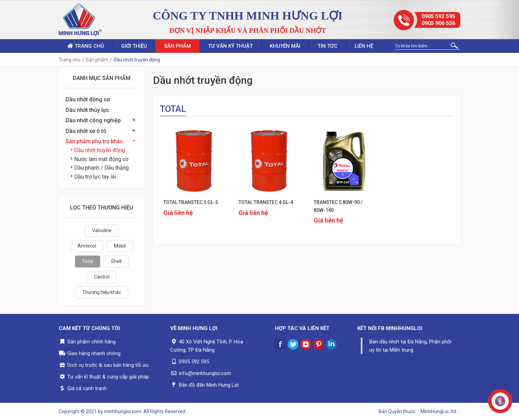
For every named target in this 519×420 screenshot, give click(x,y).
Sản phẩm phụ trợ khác (94, 141)
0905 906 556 (438, 23)
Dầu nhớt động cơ (88, 99)
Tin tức (327, 46)
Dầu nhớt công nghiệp (93, 120)
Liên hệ (364, 46)
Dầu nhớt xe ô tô (86, 131)
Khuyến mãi (285, 46)
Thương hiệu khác (102, 292)
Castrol (102, 277)
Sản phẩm (177, 46)
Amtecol (87, 246)
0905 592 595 (438, 16)
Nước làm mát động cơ (100, 159)
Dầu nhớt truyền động (98, 150)
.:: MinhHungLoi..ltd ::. (438, 411)
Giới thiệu (134, 46)
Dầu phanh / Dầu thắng (100, 168)
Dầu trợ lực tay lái (93, 177)
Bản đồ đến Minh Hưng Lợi (209, 385)
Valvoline (102, 230)
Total (88, 261)
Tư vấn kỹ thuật (230, 46)
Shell (116, 261)
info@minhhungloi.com (205, 373)
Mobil (120, 246)
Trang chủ (86, 46)
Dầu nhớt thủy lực (87, 110)
